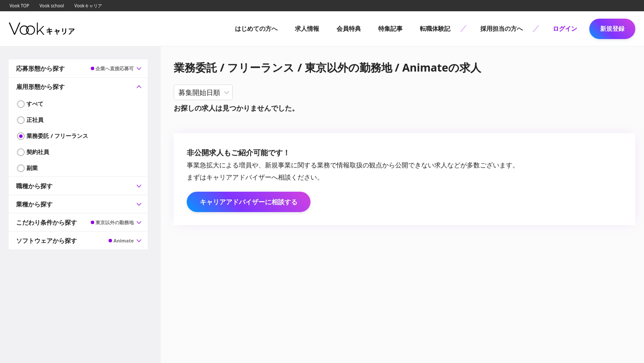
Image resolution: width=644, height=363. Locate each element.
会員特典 (349, 28)
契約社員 (38, 152)
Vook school (52, 6)
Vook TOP (19, 6)
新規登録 (612, 28)
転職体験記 (435, 28)
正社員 (35, 120)
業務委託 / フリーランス (57, 136)
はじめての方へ (256, 28)
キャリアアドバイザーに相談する (249, 202)
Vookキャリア (88, 6)
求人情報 (307, 28)
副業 (32, 168)
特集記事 (390, 28)
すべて (35, 104)
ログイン (565, 28)
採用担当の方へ (502, 28)
